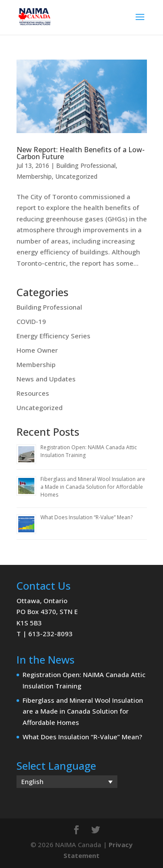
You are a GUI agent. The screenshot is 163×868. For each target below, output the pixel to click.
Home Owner (37, 350)
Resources (33, 393)
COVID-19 (31, 321)
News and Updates (46, 379)
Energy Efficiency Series (53, 336)
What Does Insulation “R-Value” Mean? (86, 517)
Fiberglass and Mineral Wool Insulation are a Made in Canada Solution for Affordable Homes (93, 487)
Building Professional (86, 165)
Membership (34, 176)
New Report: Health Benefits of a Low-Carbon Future (81, 153)
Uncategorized (76, 176)
